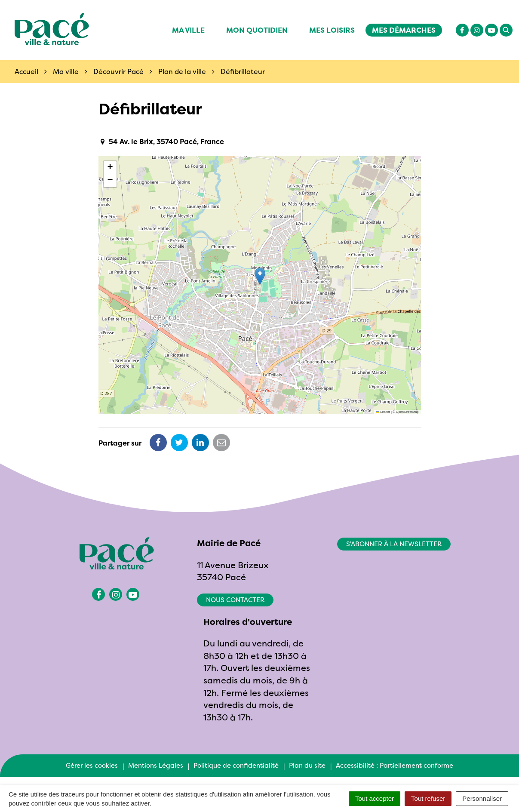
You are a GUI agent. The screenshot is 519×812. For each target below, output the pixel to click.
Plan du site (307, 765)
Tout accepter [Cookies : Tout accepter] (375, 798)
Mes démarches (404, 30)
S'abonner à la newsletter (394, 544)
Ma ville (188, 30)
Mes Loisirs (332, 30)
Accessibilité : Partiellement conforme (395, 765)
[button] (260, 276)
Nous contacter (235, 600)
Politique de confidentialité (236, 765)
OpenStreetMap (407, 412)
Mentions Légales (156, 765)
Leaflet (383, 412)
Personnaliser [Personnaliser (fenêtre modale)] (482, 798)
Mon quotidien (257, 30)
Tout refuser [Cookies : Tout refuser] (428, 798)
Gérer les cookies (92, 765)
